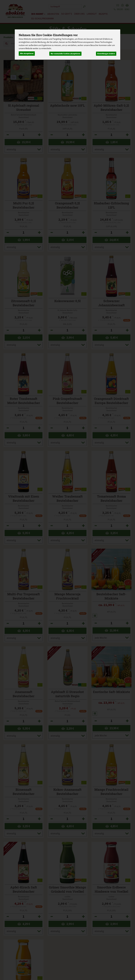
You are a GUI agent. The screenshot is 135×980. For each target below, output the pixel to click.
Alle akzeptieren (27, 53)
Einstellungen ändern (106, 53)
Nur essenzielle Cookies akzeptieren (65, 53)
